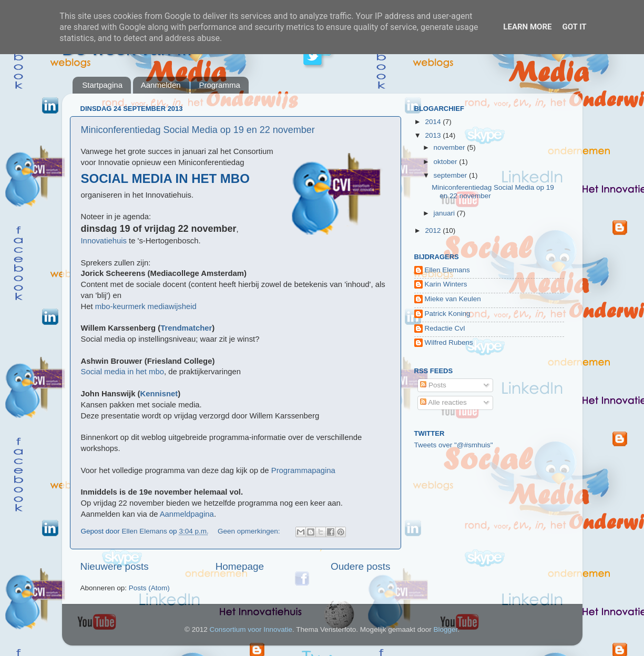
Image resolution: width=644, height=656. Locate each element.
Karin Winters (446, 284)
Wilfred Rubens (449, 342)
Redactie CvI (445, 328)
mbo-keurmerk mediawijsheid (146, 306)
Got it (574, 27)
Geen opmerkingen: (250, 531)
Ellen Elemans (447, 270)
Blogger (445, 629)
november (451, 147)
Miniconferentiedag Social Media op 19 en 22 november (198, 130)
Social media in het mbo (122, 372)
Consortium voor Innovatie (251, 629)
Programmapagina (303, 470)
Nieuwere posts (115, 566)
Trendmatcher (186, 328)
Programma (219, 85)
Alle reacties (443, 402)
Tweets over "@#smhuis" (454, 445)
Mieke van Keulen (453, 299)
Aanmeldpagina (187, 514)
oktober (447, 162)
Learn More (527, 27)
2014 (434, 122)
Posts (433, 385)
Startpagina (102, 85)
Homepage (240, 566)
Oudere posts (360, 566)
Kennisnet (159, 394)
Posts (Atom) (149, 588)
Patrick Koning (448, 314)
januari (445, 213)
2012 (434, 230)
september (452, 175)
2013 (434, 135)
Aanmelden (161, 85)
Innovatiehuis (104, 241)
